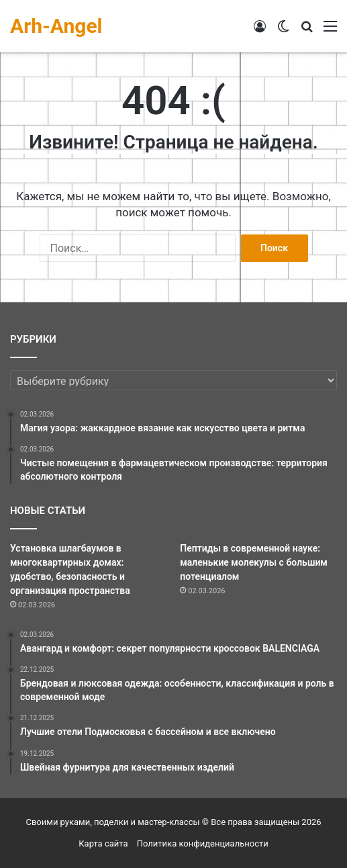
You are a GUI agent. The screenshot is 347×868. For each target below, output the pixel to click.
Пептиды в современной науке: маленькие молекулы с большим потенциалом (254, 562)
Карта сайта (103, 843)
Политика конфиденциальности (203, 843)
